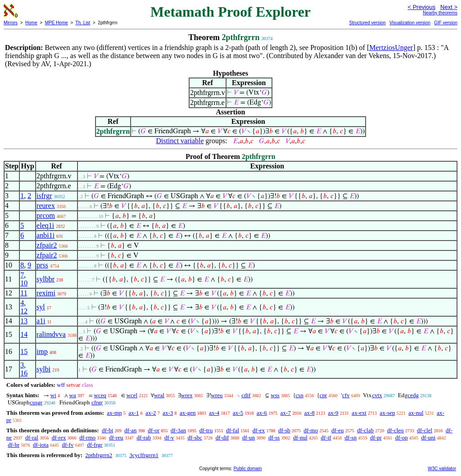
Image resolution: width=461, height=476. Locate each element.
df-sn (350, 437)
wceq (100, 395)
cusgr (36, 402)
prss (42, 265)
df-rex (59, 437)
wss (275, 395)
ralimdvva (51, 334)
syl (41, 307)
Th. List (83, 23)
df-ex (259, 430)
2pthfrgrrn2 (99, 455)
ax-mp (115, 413)
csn (300, 395)
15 (24, 351)
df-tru (206, 430)
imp (42, 351)
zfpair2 (47, 245)
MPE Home (56, 23)
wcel (132, 395)
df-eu (337, 430)
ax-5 (238, 413)
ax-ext (359, 413)
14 (24, 334)
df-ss (274, 437)
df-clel (425, 430)
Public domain (248, 469)
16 (24, 373)
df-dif (222, 437)
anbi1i (45, 235)
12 (24, 311)
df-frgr (95, 445)
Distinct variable (180, 141)
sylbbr (45, 279)
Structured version (367, 23)
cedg (414, 395)
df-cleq (395, 430)
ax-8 (310, 413)
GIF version (446, 23)
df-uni (429, 437)
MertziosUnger (391, 48)
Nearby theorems (440, 13)
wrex (187, 395)
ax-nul (416, 413)
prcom (46, 215)
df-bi (107, 430)
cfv (346, 395)
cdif (246, 395)
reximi (46, 293)
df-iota (41, 445)
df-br (14, 445)
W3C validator (442, 469)
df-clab (365, 430)
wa (73, 395)
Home (31, 23)
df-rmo (87, 437)
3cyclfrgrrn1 (144, 455)
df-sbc (195, 437)
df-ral (32, 437)
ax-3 (168, 413)
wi (53, 395)
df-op (402, 437)
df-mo (311, 430)
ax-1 (134, 413)
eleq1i (45, 225)
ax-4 (214, 413)
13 (24, 321)
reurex (46, 206)
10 (24, 283)
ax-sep (388, 413)
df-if (326, 437)
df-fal (233, 430)
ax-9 (333, 413)
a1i (41, 321)
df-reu (116, 437)
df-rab (144, 437)
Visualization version (410, 23)
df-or (154, 430)
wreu (217, 395)
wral (159, 395)
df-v (169, 437)
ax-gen (188, 413)
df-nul (300, 437)
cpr (323, 395)
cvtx (377, 395)
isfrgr (44, 196)
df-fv (68, 445)
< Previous (421, 7)
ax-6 (262, 413)
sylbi (43, 369)
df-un (249, 437)
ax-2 (151, 413)
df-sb (284, 430)
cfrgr (97, 402)
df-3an (178, 430)
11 (24, 293)
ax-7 (286, 413)
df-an (130, 430)
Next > (449, 7)
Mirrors (11, 23)
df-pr (376, 437)
